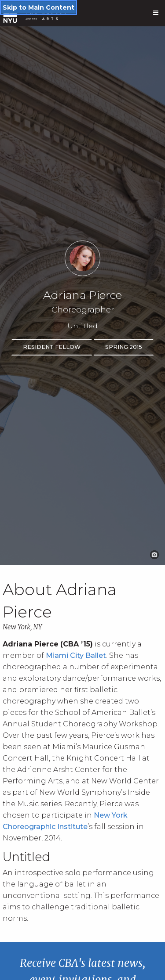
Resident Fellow (52, 347)
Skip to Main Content (38, 7)
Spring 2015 (124, 347)
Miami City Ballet (76, 655)
